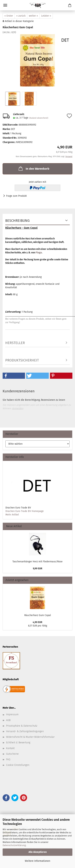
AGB (8, 720)
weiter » (33, 16)
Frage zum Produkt (16, 196)
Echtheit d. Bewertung (18, 743)
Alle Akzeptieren (38, 852)
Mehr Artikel (12, 515)
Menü (5, 5)
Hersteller (15, 343)
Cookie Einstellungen (18, 765)
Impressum (12, 714)
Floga (39, 253)
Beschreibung (17, 221)
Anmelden (18, 408)
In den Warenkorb (34, 168)
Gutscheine (12, 754)
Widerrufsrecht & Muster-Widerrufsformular (30, 737)
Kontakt (10, 748)
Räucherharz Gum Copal (38, 615)
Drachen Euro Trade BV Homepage (25, 511)
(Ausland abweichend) (39, 118)
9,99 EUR (38, 569)
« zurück (21, 16)
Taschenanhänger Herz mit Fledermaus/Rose (37, 562)
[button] (14, 376)
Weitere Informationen (37, 861)
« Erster (9, 16)
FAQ (8, 759)
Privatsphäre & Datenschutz (22, 726)
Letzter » (46, 16)
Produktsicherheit (22, 360)
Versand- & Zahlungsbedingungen (25, 731)
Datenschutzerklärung (14, 845)
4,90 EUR (37, 622)
